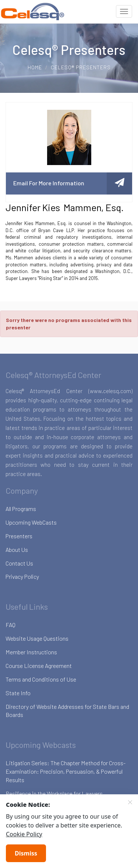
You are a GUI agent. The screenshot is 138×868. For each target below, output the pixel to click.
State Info (18, 693)
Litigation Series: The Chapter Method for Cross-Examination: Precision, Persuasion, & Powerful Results (66, 771)
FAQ (10, 625)
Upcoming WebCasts (31, 522)
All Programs (21, 509)
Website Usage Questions (37, 638)
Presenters (19, 536)
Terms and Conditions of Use (41, 679)
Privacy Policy (22, 576)
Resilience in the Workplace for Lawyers (54, 793)
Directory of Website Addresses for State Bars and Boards (67, 711)
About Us (17, 549)
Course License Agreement (39, 666)
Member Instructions (31, 652)
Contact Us (19, 563)
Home (35, 67)
